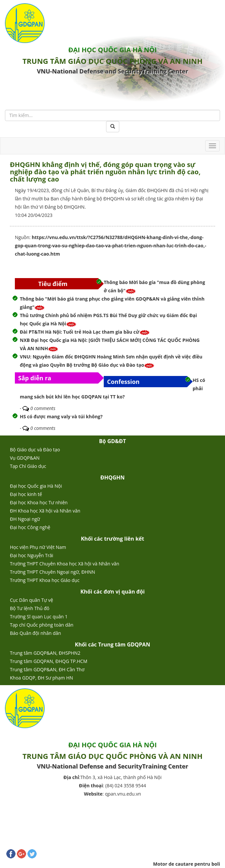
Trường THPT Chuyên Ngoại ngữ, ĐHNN (53, 572)
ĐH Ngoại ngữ (25, 519)
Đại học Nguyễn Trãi (32, 555)
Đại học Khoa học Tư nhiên (39, 502)
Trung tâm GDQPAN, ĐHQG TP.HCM (49, 661)
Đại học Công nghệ (30, 527)
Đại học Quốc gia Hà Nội (36, 486)
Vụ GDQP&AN (25, 458)
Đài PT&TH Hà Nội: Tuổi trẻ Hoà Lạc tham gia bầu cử (80, 332)
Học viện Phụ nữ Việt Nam (38, 547)
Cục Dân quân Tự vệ (32, 600)
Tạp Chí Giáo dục (28, 466)
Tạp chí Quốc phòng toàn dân (42, 625)
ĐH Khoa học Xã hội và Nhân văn (45, 511)
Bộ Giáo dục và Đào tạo (35, 450)
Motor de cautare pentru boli (187, 864)
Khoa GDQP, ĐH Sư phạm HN (41, 678)
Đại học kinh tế (26, 494)
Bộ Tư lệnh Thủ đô (30, 608)
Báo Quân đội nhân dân (36, 633)
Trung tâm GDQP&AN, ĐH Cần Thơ (47, 669)
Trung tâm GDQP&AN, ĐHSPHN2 (45, 653)
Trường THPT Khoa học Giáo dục (45, 580)
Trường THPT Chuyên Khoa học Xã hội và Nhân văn (65, 564)
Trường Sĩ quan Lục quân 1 (39, 617)
